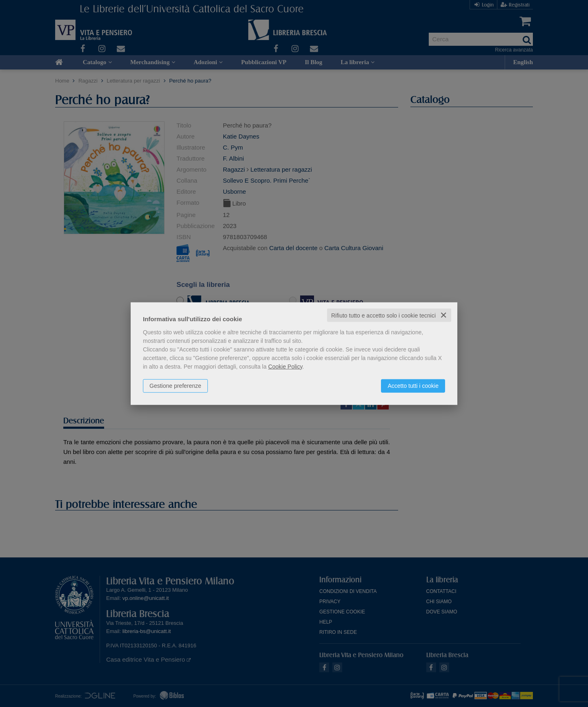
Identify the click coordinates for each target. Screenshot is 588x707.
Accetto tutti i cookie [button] (413, 385)
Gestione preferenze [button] (175, 385)
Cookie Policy (285, 366)
